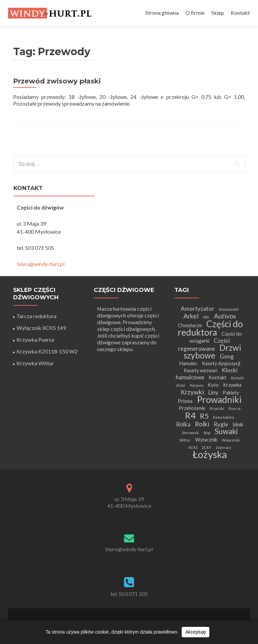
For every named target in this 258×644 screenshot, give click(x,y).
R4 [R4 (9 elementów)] (190, 415)
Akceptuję (195, 632)
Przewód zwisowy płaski (57, 81)
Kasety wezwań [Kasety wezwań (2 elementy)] (201, 370)
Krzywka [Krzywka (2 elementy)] (232, 385)
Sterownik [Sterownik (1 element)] (190, 433)
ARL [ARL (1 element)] (206, 317)
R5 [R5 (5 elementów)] (204, 416)
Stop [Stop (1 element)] (207, 433)
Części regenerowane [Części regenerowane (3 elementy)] (204, 345)
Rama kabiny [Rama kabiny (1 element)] (224, 417)
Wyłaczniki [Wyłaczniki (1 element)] (231, 440)
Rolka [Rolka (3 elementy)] (183, 424)
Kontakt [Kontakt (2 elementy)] (218, 377)
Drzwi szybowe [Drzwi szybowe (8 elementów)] (212, 351)
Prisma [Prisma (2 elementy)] (185, 401)
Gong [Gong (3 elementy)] (227, 356)
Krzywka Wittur (35, 363)
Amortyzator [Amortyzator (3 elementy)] (198, 309)
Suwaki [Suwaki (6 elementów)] (226, 431)
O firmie (195, 13)
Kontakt (240, 13)
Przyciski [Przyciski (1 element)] (217, 408)
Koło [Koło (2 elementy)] (213, 385)
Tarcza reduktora (36, 316)
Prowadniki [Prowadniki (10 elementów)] (219, 400)
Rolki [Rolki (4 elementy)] (202, 424)
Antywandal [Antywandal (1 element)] (229, 309)
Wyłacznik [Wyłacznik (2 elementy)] (206, 440)
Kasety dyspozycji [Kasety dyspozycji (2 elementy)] (221, 363)
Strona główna (162, 13)
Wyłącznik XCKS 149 (41, 328)
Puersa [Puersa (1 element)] (234, 408)
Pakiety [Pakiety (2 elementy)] (231, 393)
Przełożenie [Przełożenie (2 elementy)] (192, 408)
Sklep (218, 13)
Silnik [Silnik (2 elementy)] (238, 425)
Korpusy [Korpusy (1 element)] (197, 385)
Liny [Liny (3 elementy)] (213, 392)
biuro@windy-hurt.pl (41, 264)
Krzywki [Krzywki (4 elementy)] (192, 392)
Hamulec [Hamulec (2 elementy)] (188, 363)
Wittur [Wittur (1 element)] (185, 440)
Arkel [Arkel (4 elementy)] (191, 316)
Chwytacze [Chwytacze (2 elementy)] (190, 325)
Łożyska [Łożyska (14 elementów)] (210, 454)
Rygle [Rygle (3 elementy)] (221, 424)
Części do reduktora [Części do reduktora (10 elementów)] (210, 328)
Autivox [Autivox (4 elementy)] (225, 316)
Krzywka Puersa (35, 339)
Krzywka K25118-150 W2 (47, 351)
